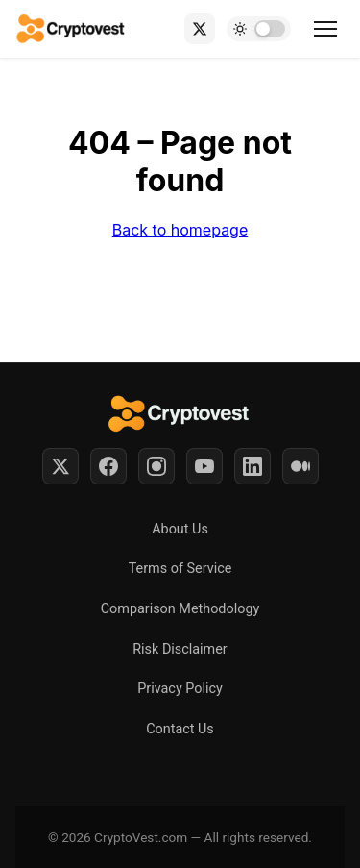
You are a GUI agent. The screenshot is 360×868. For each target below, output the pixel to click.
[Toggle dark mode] (259, 29)
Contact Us (180, 729)
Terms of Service (180, 569)
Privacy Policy (180, 689)
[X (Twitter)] (200, 29)
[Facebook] (108, 466)
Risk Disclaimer (180, 649)
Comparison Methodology (180, 609)
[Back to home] (72, 29)
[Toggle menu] (325, 29)
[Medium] (300, 466)
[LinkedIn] (252, 466)
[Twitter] (60, 466)
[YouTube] (204, 466)
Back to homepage (180, 230)
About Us (180, 529)
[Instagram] (156, 466)
